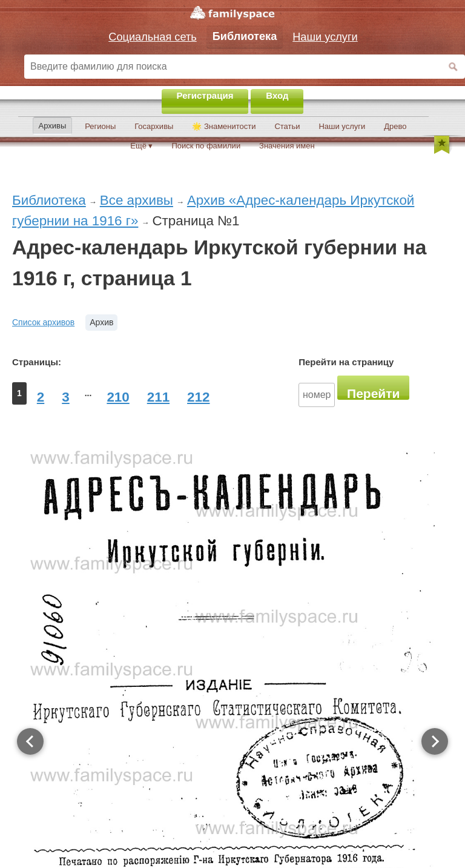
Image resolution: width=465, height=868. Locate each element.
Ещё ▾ (141, 146)
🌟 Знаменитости (224, 126)
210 (118, 397)
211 (158, 397)
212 (198, 397)
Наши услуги (342, 126)
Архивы (53, 126)
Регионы (100, 126)
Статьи (287, 126)
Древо (395, 126)
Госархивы (154, 126)
